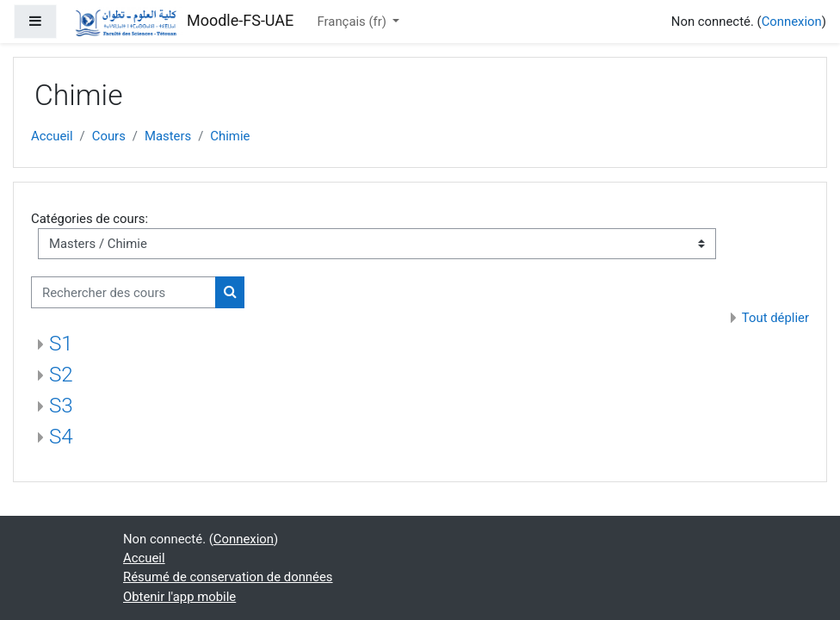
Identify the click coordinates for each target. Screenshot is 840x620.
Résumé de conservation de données (228, 577)
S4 (61, 437)
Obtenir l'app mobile (179, 597)
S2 (61, 375)
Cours (109, 136)
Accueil (52, 136)
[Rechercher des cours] (124, 292)
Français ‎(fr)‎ (354, 22)
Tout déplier (775, 318)
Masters (168, 136)
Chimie (230, 136)
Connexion (792, 22)
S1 (61, 344)
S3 (61, 406)
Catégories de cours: (90, 219)
